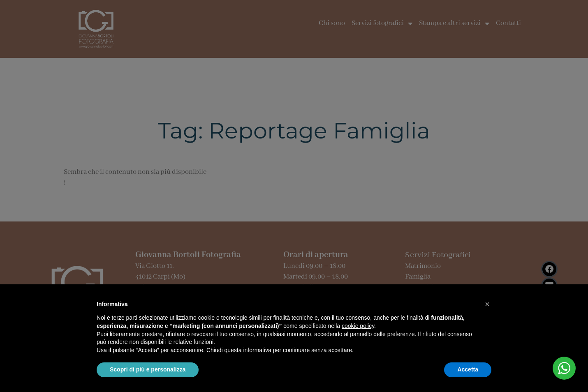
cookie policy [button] (358, 326)
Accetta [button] (468, 369)
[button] (487, 304)
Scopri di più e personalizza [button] (148, 369)
